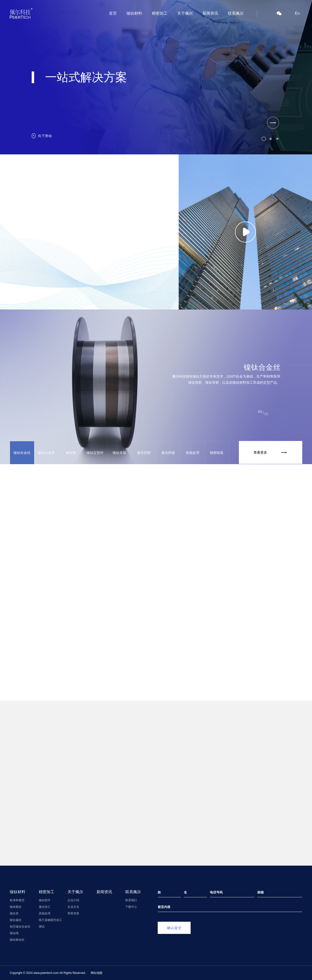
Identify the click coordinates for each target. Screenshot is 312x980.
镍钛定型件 (95, 453)
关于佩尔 (185, 13)
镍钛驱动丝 (17, 940)
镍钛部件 (45, 900)
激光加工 (45, 907)
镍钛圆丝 (16, 907)
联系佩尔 (236, 13)
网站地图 (97, 973)
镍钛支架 (119, 453)
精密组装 (217, 453)
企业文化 (73, 907)
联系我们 (131, 900)
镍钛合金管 (46, 453)
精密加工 (160, 13)
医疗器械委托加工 (50, 920)
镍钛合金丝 (22, 453)
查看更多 (272, 452)
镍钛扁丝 (16, 920)
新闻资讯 (210, 13)
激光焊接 (168, 453)
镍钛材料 (134, 13)
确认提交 (174, 928)
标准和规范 (17, 900)
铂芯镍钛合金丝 (20, 927)
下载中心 (131, 907)
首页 (113, 13)
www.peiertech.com (46, 973)
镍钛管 (14, 913)
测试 (42, 927)
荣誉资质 (73, 913)
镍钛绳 (71, 453)
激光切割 (144, 453)
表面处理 (193, 453)
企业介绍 (73, 900)
